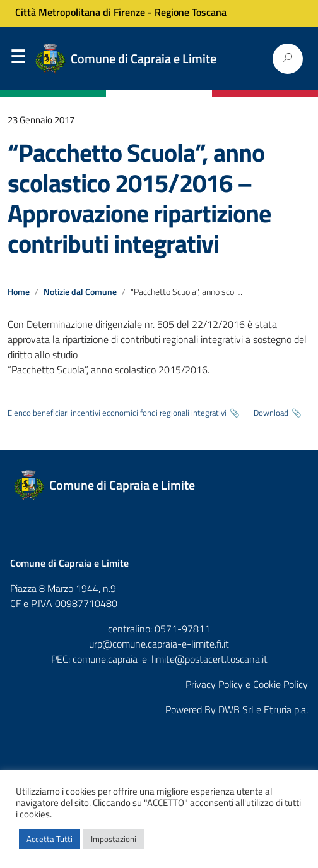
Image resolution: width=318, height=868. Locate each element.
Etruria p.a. (286, 709)
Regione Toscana (191, 12)
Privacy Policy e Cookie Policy (247, 684)
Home (19, 292)
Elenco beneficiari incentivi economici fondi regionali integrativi (117, 413)
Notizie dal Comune (80, 292)
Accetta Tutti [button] (50, 839)
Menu (18, 59)
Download (271, 413)
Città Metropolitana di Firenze (80, 12)
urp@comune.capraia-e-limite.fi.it (159, 644)
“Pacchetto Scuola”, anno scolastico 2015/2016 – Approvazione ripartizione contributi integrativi (139, 198)
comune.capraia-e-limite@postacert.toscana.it (170, 659)
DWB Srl (236, 709)
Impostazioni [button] (114, 839)
